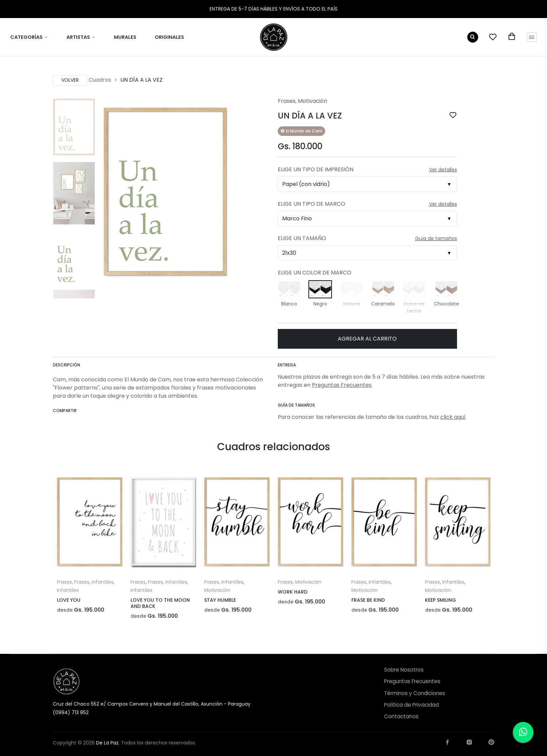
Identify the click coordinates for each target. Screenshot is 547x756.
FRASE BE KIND (368, 600)
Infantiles (103, 582)
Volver (70, 80)
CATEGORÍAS (26, 37)
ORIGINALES (169, 37)
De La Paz (107, 743)
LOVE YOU (69, 600)
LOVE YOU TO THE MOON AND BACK (160, 603)
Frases (287, 101)
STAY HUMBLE (220, 600)
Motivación (313, 101)
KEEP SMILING (440, 600)
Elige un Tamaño (302, 238)
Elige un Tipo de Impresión (316, 169)
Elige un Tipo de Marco (312, 204)
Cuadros (100, 80)
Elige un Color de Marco (315, 273)
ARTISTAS (78, 37)
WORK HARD (293, 592)
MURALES (125, 37)
